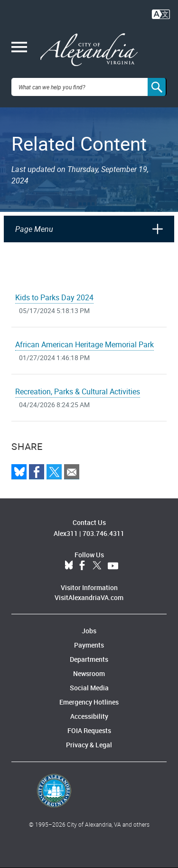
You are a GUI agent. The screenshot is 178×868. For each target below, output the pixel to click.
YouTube (113, 566)
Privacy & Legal (89, 745)
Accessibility (89, 716)
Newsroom (89, 673)
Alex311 (66, 533)
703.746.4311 (103, 533)
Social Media (89, 688)
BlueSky (69, 566)
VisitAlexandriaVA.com (89, 597)
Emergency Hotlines (89, 702)
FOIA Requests (89, 730)
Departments (89, 659)
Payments (89, 645)
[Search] (157, 87)
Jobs (89, 631)
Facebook (82, 566)
